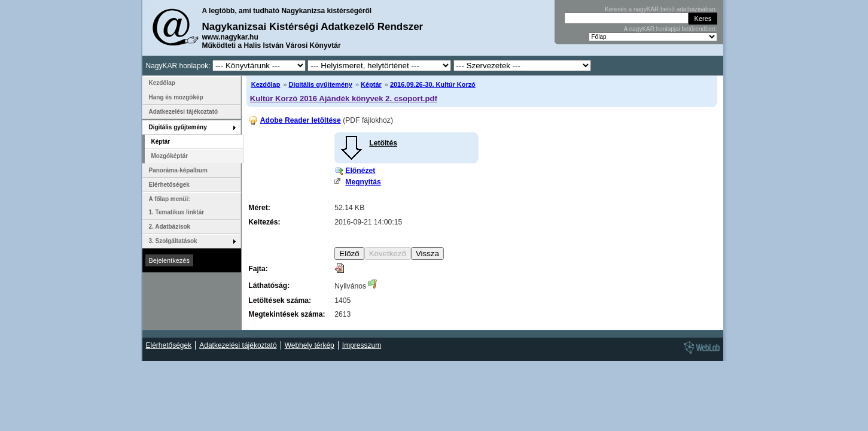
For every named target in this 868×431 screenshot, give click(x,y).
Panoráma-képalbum (178, 170)
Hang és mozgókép (176, 97)
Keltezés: (264, 222)
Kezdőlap (266, 84)
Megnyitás (363, 182)
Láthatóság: (269, 286)
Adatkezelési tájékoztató (184, 112)
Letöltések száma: (280, 301)
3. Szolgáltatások (173, 241)
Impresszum (362, 345)
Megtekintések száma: (287, 314)
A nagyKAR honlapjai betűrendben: (671, 29)
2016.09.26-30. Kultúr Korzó (433, 84)
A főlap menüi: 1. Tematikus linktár (177, 206)
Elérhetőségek (169, 185)
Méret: (259, 208)
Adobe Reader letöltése (301, 120)
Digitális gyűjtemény (321, 84)
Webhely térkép (310, 345)
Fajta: (258, 269)
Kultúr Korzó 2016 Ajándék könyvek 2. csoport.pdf (344, 98)
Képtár (371, 84)
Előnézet (360, 171)
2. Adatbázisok (170, 227)
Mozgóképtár (170, 156)
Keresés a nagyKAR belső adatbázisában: (661, 9)
